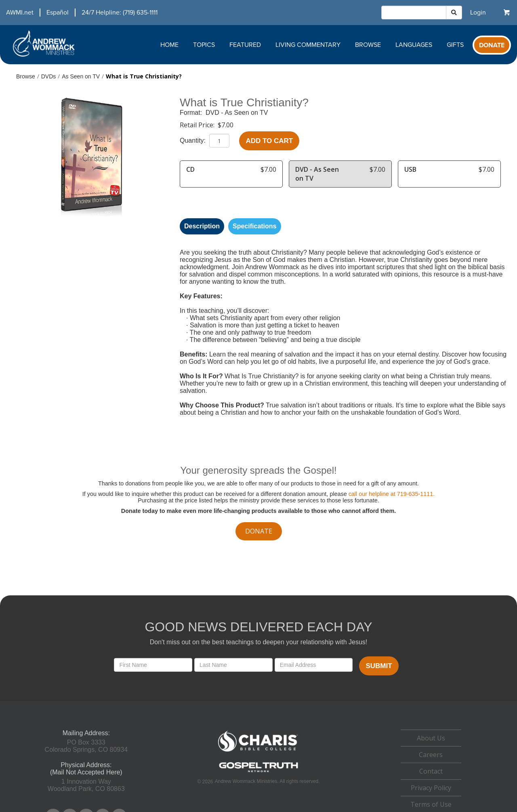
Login (478, 13)
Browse (368, 45)
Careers (431, 755)
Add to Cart (269, 141)
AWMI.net (20, 13)
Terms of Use (431, 804)
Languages (414, 45)
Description (202, 226)
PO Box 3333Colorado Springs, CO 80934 (86, 746)
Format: (192, 113)
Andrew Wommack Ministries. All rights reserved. (267, 781)
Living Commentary (308, 45)
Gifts (455, 45)
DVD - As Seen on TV (237, 113)
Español (58, 13)
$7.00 (226, 125)
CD (190, 169)
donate (259, 531)
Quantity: (193, 140)
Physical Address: (86, 765)
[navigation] (79, 13)
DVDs (49, 76)
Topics (204, 45)
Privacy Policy (431, 788)
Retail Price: (198, 125)
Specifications (254, 226)
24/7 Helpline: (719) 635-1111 (120, 13)
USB (410, 169)
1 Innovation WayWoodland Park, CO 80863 (86, 785)
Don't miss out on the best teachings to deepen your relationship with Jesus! (258, 642)
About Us (431, 738)
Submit (379, 666)
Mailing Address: (86, 733)
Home (169, 45)
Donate (492, 45)
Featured (245, 45)
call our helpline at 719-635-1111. (392, 494)
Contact (431, 771)
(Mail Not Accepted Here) (86, 772)
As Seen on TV (81, 76)
